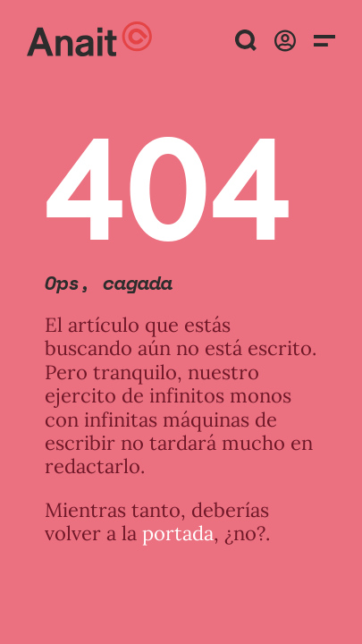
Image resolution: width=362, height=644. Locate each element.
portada (178, 533)
